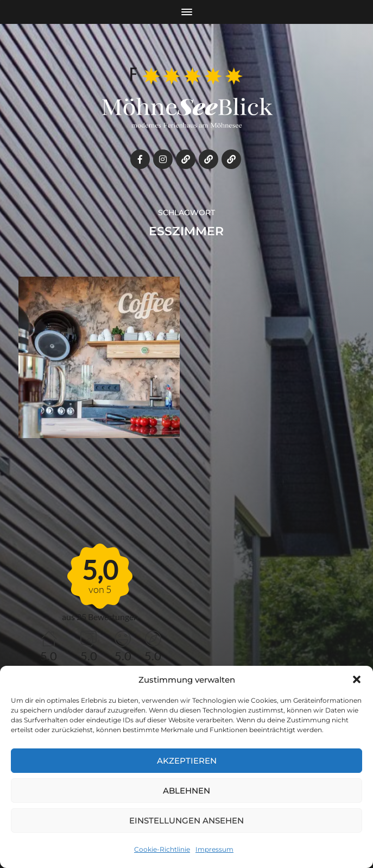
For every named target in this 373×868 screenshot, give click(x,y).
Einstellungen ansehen (186, 820)
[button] (357, 679)
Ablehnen (186, 791)
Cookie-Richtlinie (162, 849)
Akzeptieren (187, 761)
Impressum (214, 849)
